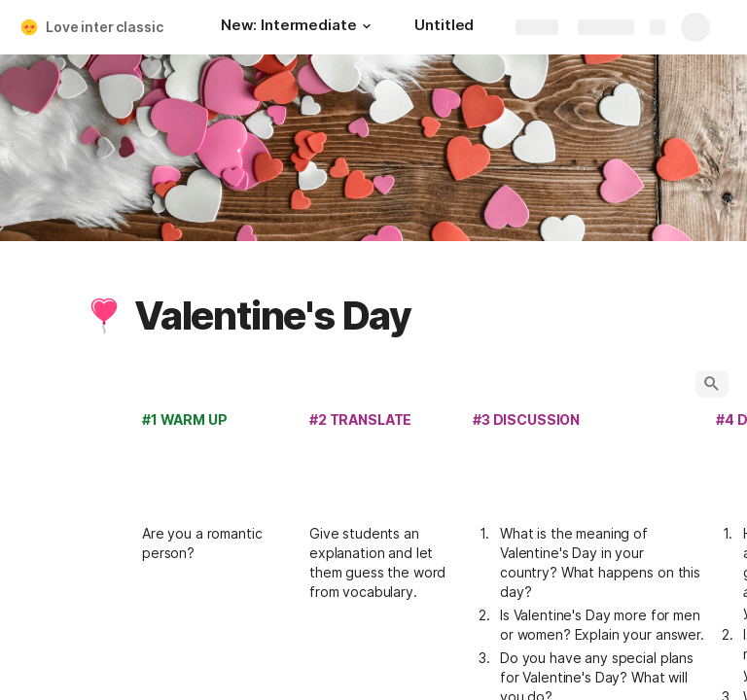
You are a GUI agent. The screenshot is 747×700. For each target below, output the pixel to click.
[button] (366, 26)
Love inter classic (104, 27)
